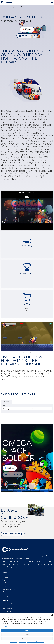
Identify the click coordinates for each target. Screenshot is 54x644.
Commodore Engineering (9, 567)
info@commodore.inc (8, 603)
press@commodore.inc (9, 606)
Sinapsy (4, 580)
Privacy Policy (23, 642)
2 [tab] (26, 353)
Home (3, 7)
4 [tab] (30, 353)
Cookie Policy (14, 642)
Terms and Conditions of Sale (36, 642)
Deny (27, 635)
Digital (4, 582)
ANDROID (6, 402)
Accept (27, 630)
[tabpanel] (27, 337)
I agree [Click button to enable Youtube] (27, 197)
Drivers (4, 594)
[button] (52, 615)
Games (4, 591)
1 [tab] (24, 353)
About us (5, 575)
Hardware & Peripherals (9, 589)
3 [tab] (28, 353)
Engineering (5, 577)
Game (8, 7)
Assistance (5, 596)
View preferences (27, 639)
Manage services (7, 626)
